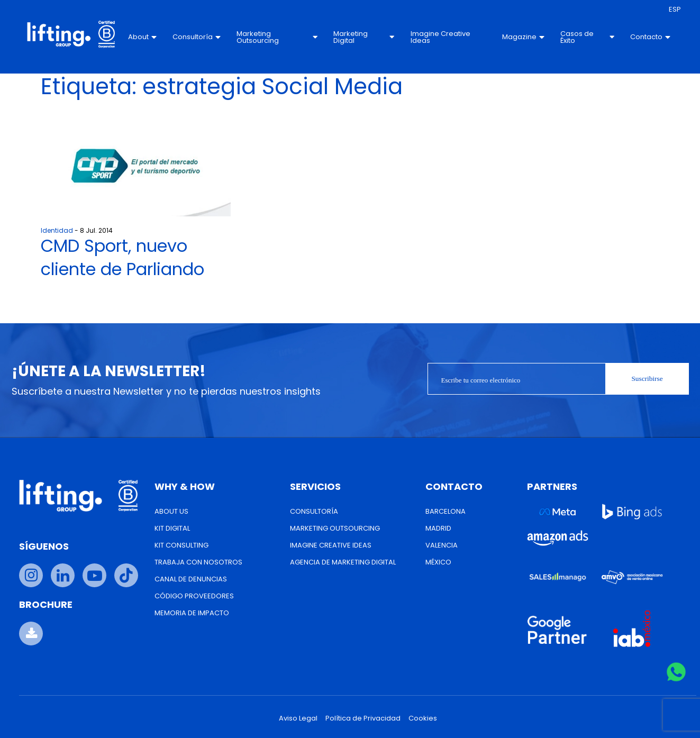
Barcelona (446, 511)
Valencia (442, 545)
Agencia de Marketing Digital (343, 562)
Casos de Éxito (587, 37)
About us (171, 511)
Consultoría (197, 37)
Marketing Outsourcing (278, 37)
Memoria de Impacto (192, 613)
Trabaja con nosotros (198, 562)
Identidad (57, 231)
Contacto (650, 37)
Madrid (438, 528)
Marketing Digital (364, 37)
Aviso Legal (298, 718)
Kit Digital (172, 528)
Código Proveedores (194, 596)
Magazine (523, 37)
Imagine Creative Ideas (440, 37)
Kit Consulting (181, 545)
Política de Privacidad (363, 718)
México (438, 562)
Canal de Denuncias (191, 579)
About (143, 37)
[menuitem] (675, 10)
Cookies (423, 718)
